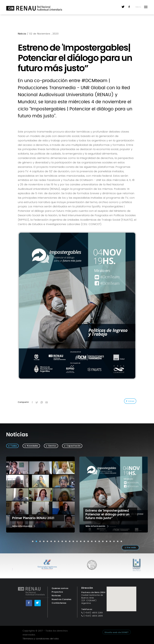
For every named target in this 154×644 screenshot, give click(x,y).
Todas (14, 446)
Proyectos (57, 592)
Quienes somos (60, 588)
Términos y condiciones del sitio (41, 639)
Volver (130, 401)
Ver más (131, 548)
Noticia (23, 34)
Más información (24, 526)
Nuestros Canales (61, 599)
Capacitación (74, 446)
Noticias (56, 596)
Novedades (33, 446)
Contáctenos (59, 603)
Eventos (52, 446)
